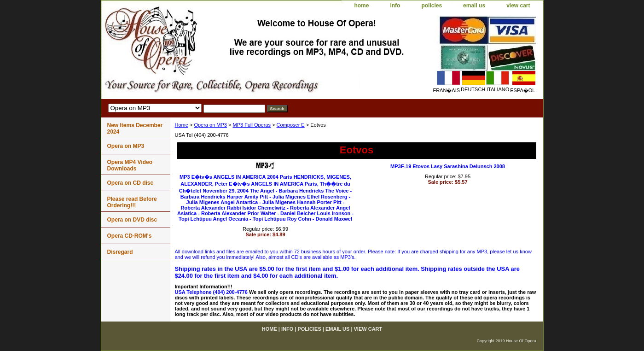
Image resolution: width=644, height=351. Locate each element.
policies (432, 6)
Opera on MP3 (210, 125)
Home (182, 125)
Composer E (291, 125)
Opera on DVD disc (132, 220)
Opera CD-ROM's (130, 236)
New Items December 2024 (135, 129)
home (361, 6)
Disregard (120, 252)
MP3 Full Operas (252, 125)
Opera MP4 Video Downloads (130, 165)
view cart (518, 6)
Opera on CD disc (131, 183)
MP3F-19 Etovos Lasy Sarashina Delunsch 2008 (448, 166)
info (395, 6)
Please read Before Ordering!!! (132, 202)
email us (474, 6)
